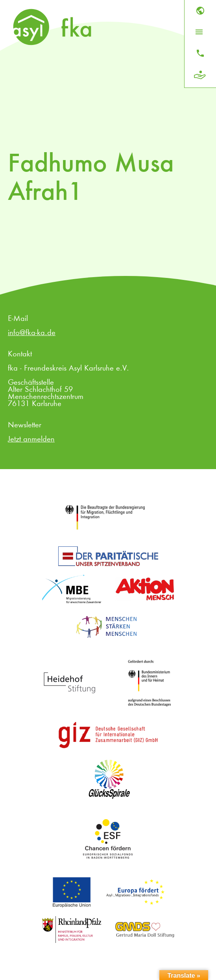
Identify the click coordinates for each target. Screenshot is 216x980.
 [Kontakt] (200, 53)
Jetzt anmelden (31, 440)
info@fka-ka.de (32, 333)
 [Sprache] (200, 11)
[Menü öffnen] (199, 32)
